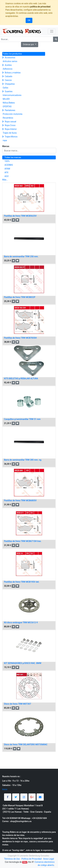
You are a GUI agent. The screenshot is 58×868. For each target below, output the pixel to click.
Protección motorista (13, 114)
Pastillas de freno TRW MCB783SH (20, 338)
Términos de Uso (12, 859)
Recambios (8, 118)
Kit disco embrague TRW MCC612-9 (21, 622)
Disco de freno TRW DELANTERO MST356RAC (26, 744)
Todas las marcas (13, 157)
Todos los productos (12, 54)
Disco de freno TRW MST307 (18, 704)
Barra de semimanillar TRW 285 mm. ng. (23, 460)
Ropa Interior (11, 129)
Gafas (5, 88)
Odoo (25, 862)
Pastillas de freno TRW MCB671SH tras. (23, 541)
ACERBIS (9, 165)
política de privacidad (40, 7)
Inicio (5, 789)
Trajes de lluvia (10, 133)
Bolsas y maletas (13, 73)
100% (7, 161)
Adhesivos (8, 69)
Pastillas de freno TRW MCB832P (20, 297)
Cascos (8, 80)
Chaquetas (10, 84)
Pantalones (10, 110)
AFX (6, 172)
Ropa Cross (10, 125)
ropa (5, 140)
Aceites (8, 65)
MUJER (6, 99)
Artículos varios (10, 61)
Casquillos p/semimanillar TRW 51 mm (22, 419)
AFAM (7, 169)
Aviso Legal (49, 859)
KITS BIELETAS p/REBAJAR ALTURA (21, 378)
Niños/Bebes (9, 103)
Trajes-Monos (11, 137)
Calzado (8, 76)
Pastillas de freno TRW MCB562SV (20, 216)
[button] (30, 45)
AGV (7, 176)
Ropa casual (10, 122)
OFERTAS (7, 106)
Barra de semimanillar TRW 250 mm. (21, 256)
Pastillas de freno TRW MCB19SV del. (22, 582)
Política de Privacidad (31, 859)
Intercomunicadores (12, 95)
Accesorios (10, 58)
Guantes (9, 91)
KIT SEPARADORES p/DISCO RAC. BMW (23, 663)
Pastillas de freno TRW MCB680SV (20, 500)
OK (29, 20)
